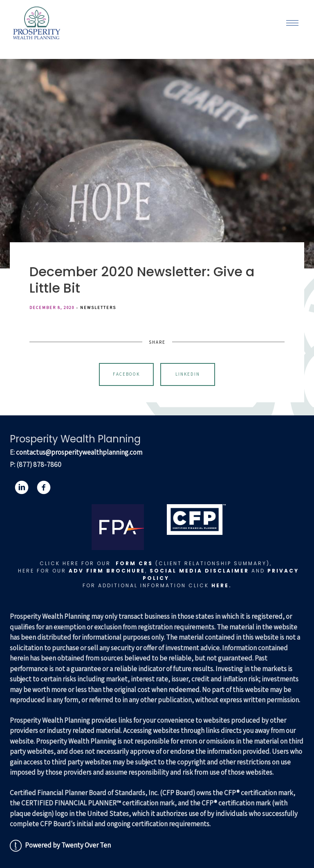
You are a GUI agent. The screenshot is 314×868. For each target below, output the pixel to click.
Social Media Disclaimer (199, 571)
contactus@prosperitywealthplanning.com (79, 452)
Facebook (126, 374)
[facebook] (44, 487)
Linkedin (188, 374)
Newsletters (98, 307)
